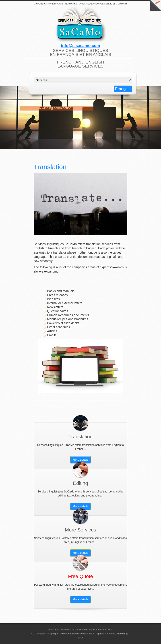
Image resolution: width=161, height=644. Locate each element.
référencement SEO (83, 634)
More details (81, 460)
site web (64, 634)
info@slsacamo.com (81, 46)
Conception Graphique (46, 634)
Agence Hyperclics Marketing (112, 634)
